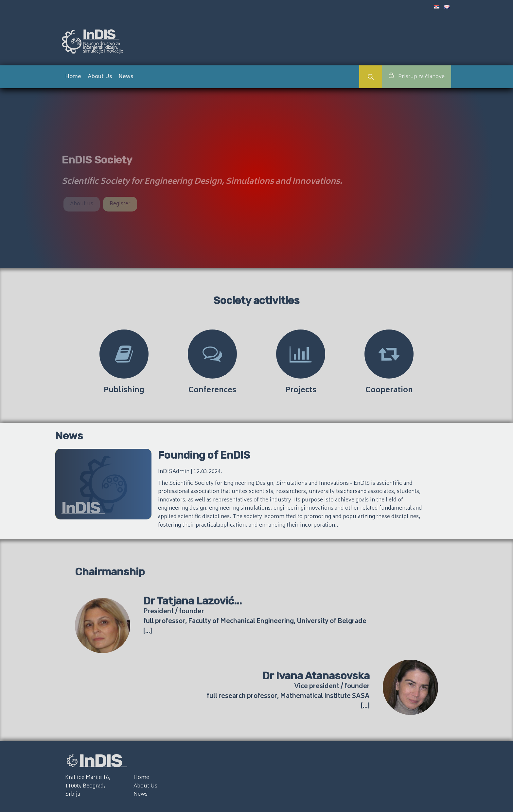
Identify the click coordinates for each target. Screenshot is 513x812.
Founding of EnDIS (204, 455)
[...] (148, 631)
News (126, 77)
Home (73, 77)
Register (120, 204)
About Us (100, 77)
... (238, 601)
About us (82, 204)
